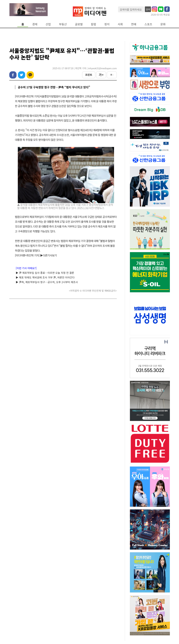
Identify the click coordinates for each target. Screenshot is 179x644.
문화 (163, 24)
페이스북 (13, 75)
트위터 (22, 75)
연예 (134, 24)
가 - (112, 75)
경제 (35, 24)
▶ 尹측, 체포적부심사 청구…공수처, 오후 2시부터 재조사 (47, 282)
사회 (120, 24)
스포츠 (148, 24)
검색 (148, 9)
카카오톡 (30, 75)
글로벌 (79, 24)
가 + (101, 75)
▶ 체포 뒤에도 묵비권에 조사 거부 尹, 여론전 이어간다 (45, 277)
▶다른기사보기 (48, 255)
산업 (48, 24)
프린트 (89, 75)
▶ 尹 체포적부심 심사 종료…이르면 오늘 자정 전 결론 (45, 273)
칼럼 (94, 24)
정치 (107, 24)
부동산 (63, 24)
